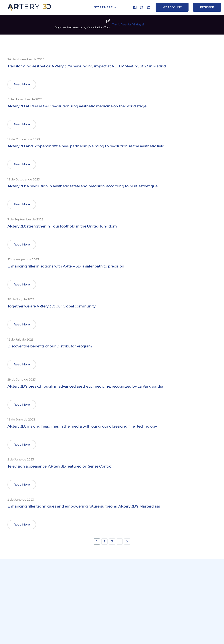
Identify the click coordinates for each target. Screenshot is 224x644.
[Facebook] (135, 7)
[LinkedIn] (149, 7)
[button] (22, 84)
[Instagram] (142, 7)
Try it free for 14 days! (128, 24)
